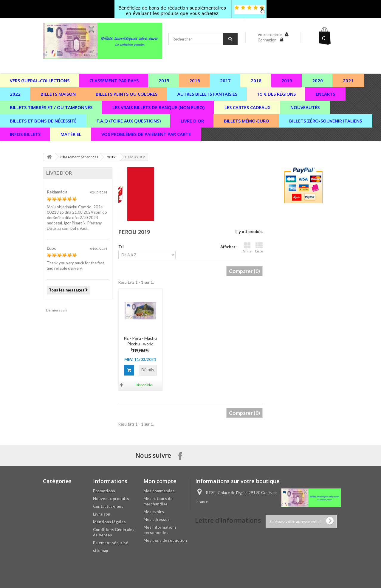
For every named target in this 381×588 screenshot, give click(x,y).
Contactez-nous (108, 506)
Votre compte (270, 35)
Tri (121, 247)
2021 (348, 80)
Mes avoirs (154, 512)
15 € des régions (277, 94)
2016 (195, 80)
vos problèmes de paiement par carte (146, 134)
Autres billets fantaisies (207, 94)
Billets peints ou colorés (127, 94)
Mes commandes (159, 491)
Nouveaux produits (111, 499)
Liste (259, 248)
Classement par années (79, 157)
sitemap (101, 550)
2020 (317, 80)
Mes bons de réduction (165, 540)
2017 (225, 80)
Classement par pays (114, 80)
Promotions (104, 491)
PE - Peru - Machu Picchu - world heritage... (140, 344)
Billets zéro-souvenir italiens (326, 121)
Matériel (71, 134)
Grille (247, 248)
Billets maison (58, 94)
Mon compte (160, 481)
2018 (256, 80)
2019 (287, 80)
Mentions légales (109, 522)
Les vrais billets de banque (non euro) (158, 107)
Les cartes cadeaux (247, 107)
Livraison (102, 514)
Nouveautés (305, 107)
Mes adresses (157, 519)
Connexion (267, 40)
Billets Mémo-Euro (247, 121)
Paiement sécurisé (111, 543)
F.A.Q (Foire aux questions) (129, 121)
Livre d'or (192, 121)
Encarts (325, 94)
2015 (164, 80)
